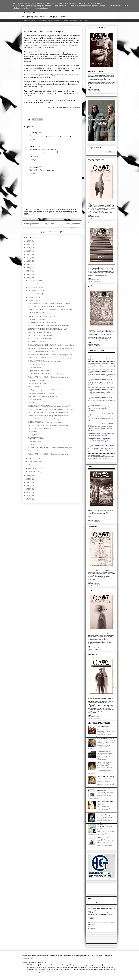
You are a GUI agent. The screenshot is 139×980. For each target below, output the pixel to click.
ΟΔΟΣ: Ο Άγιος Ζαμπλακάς (37, 384)
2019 (28, 264)
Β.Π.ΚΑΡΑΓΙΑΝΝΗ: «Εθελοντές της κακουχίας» (44, 361)
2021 (28, 258)
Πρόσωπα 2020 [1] (102, 814)
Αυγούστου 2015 (34, 294)
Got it (125, 6)
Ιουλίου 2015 (33, 297)
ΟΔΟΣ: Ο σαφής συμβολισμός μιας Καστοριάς (105, 802)
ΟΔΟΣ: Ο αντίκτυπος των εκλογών (40, 428)
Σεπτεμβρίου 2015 (35, 291)
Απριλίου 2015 (33, 462)
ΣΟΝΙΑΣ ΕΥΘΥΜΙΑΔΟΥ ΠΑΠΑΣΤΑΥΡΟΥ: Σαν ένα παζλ (48, 329)
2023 (28, 251)
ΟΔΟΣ (89, 88)
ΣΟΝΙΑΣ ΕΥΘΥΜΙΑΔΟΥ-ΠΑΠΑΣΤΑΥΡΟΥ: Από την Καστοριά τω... (51, 448)
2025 (28, 244)
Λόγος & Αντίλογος (34, 367)
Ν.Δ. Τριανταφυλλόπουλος (95, 917)
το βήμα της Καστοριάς (93, 89)
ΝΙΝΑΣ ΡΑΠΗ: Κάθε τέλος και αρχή (40, 332)
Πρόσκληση (32, 444)
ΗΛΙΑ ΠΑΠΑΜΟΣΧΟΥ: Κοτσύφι (39, 339)
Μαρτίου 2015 (33, 465)
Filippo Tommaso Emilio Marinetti (39, 371)
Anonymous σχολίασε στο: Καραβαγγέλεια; (99, 439)
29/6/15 (40, 167)
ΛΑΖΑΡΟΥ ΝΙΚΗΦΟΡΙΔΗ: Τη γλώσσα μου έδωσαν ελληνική (49, 377)
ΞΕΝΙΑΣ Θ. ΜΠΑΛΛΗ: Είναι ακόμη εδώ (42, 323)
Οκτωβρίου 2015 (34, 287)
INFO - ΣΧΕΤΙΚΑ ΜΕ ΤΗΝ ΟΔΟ (49, 20)
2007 (28, 499)
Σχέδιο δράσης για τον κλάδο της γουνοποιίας (43, 396)
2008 (28, 496)
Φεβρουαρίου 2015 (35, 468)
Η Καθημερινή (91, 918)
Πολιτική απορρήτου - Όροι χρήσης (76, 20)
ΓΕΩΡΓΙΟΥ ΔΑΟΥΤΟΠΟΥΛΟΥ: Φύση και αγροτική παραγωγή (49, 406)
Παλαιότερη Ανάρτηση (71, 224)
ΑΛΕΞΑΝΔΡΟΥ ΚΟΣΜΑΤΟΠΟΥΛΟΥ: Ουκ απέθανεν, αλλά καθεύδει (51, 345)
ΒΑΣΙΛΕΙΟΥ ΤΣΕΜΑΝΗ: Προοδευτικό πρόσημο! (45, 422)
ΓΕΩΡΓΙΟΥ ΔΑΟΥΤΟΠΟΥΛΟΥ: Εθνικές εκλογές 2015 (46, 374)
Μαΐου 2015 (33, 458)
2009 (28, 492)
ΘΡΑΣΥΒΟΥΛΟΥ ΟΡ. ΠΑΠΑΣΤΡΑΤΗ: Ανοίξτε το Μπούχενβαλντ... (104, 826)
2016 (28, 274)
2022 (28, 254)
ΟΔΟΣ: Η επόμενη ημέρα (36, 364)
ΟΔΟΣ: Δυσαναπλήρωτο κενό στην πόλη (41, 351)
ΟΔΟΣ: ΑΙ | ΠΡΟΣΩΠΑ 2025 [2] (106, 739)
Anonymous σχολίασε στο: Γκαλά (96, 405)
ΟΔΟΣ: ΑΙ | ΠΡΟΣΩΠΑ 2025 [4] (106, 776)
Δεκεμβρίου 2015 (34, 281)
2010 (28, 489)
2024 (28, 248)
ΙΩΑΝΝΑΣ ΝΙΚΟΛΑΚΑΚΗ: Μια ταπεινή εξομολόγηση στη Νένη (50, 310)
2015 (28, 278)
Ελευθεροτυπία (91, 928)
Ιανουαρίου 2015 (34, 472)
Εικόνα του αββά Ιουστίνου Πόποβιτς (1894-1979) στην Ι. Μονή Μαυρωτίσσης (105, 764)
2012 (28, 482)
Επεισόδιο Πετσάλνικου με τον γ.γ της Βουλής (43, 419)
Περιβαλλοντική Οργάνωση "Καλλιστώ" (41, 393)
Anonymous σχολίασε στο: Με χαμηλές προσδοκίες (101, 434)
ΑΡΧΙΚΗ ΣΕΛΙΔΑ (30, 20)
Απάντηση (33, 139)
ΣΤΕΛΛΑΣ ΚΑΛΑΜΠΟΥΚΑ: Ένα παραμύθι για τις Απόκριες (49, 425)
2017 (28, 271)
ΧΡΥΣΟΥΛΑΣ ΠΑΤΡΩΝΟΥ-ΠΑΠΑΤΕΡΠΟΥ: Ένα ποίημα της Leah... (51, 348)
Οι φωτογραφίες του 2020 (104, 751)
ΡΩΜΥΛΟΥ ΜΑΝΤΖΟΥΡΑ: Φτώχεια (40, 313)
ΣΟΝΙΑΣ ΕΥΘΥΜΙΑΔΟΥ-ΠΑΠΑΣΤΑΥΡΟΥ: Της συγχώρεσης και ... (51, 355)
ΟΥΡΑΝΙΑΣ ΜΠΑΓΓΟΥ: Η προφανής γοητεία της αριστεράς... (49, 416)
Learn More (115, 6)
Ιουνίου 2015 (33, 301)
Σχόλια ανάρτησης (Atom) (56, 232)
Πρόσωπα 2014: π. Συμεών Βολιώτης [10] (104, 838)
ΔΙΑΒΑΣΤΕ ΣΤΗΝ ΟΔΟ (36, 319)
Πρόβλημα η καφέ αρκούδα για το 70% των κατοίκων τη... (47, 390)
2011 (28, 486)
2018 (28, 268)
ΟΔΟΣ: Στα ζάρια (34, 403)
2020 (28, 261)
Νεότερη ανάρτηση (32, 224)
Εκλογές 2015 (33, 432)
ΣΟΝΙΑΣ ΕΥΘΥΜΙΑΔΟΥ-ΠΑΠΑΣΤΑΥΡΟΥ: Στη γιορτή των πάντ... (51, 409)
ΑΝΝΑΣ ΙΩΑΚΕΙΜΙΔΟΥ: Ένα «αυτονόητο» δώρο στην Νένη (49, 326)
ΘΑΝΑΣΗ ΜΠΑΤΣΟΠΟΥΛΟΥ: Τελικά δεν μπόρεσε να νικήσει (49, 303)
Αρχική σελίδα (51, 224)
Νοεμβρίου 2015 (34, 284)
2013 (28, 479)
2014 (28, 476)
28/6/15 (40, 133)
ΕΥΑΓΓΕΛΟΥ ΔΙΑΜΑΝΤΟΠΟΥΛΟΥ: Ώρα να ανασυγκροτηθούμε (50, 358)
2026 (28, 241)
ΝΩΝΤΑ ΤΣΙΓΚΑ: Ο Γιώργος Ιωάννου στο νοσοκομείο (46, 307)
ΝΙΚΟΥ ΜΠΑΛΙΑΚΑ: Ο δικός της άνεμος (42, 316)
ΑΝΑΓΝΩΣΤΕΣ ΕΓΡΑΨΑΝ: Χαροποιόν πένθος (105, 790)
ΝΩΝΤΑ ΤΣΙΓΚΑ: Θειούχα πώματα (40, 335)
